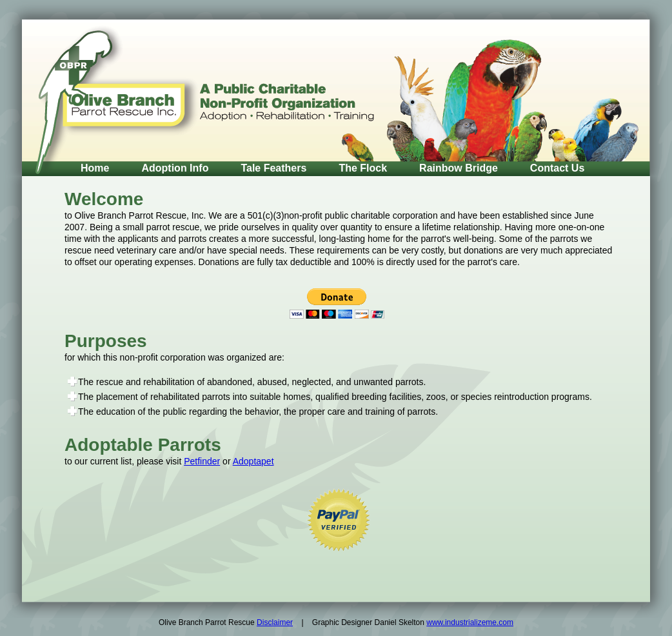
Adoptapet (253, 461)
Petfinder (202, 461)
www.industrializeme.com (470, 622)
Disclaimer (275, 622)
